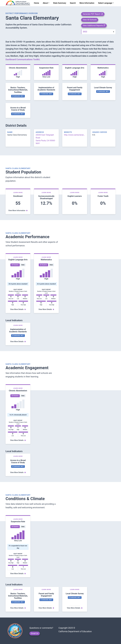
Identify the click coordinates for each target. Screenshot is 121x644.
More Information (87, 3)
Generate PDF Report (93, 14)
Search (73, 3)
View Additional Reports (94, 25)
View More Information (18, 210)
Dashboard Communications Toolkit (23, 59)
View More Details (18, 309)
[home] (18, 3)
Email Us (35, 633)
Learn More (18, 193)
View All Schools (90, 20)
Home (36, 3)
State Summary (60, 3)
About (45, 3)
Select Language (105, 3)
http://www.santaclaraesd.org (75, 135)
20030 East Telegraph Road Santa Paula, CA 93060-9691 (45, 139)
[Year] (98, 32)
